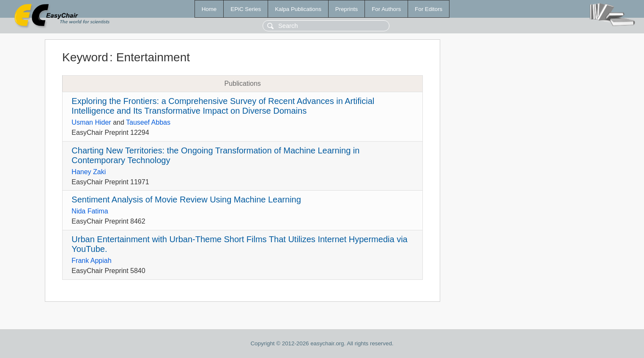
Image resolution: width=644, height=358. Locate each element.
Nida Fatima (90, 211)
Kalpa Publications (298, 9)
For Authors (386, 9)
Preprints (347, 9)
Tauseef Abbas (148, 122)
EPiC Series (246, 9)
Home (209, 9)
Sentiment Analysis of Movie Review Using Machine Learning (186, 199)
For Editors (429, 9)
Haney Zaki (89, 172)
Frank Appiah (91, 261)
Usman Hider (91, 122)
